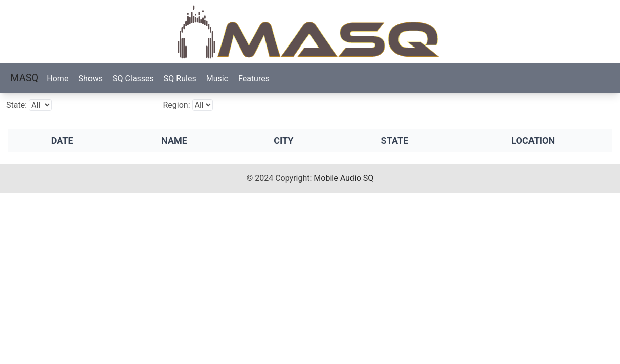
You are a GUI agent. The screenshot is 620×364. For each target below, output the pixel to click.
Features (254, 79)
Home (57, 79)
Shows (91, 79)
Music (217, 79)
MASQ (24, 78)
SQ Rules (180, 79)
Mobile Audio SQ (343, 178)
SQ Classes (133, 79)
